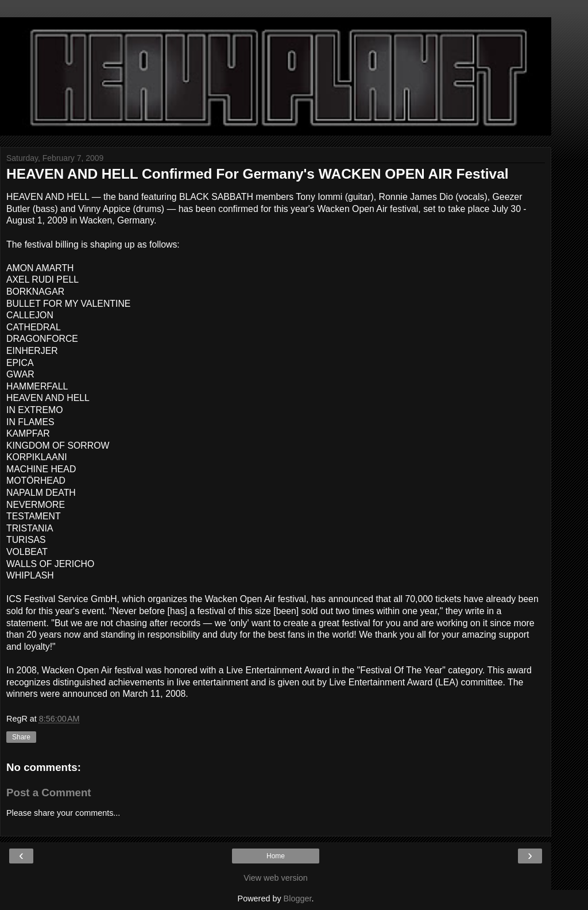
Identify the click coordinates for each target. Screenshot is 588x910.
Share (21, 737)
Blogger (298, 899)
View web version (276, 878)
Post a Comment (49, 793)
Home (276, 856)
